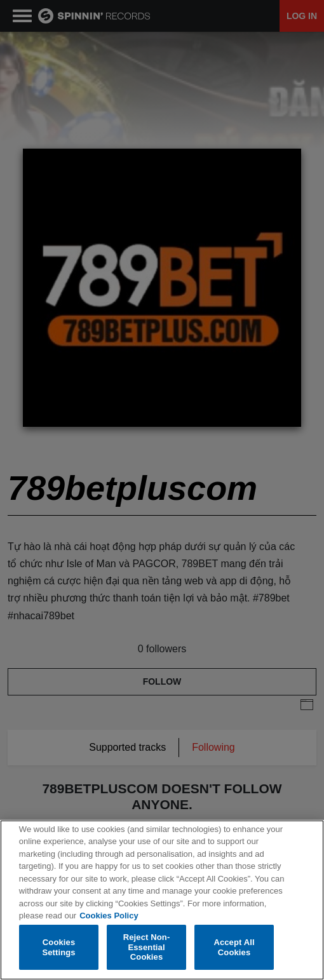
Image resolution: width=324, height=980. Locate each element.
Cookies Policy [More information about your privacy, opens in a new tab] (109, 916)
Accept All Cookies (234, 947)
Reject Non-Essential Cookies (147, 948)
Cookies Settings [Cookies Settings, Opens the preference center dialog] (58, 947)
